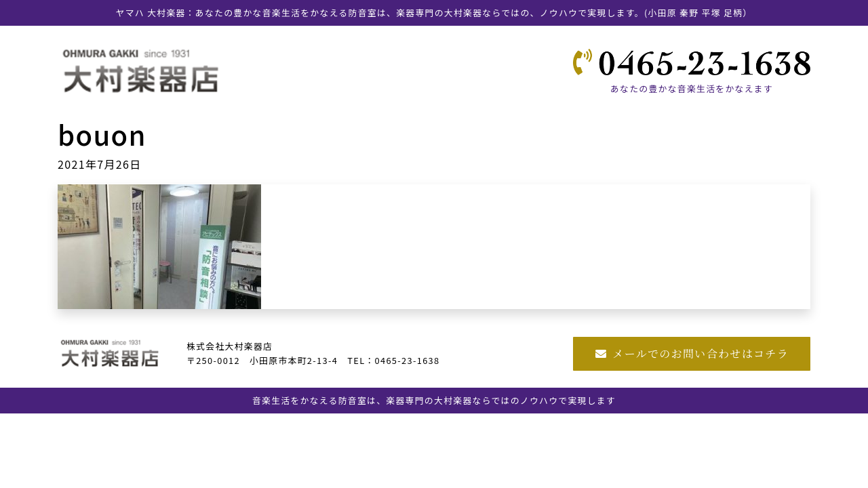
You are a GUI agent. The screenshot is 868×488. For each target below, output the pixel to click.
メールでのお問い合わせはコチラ (692, 353)
